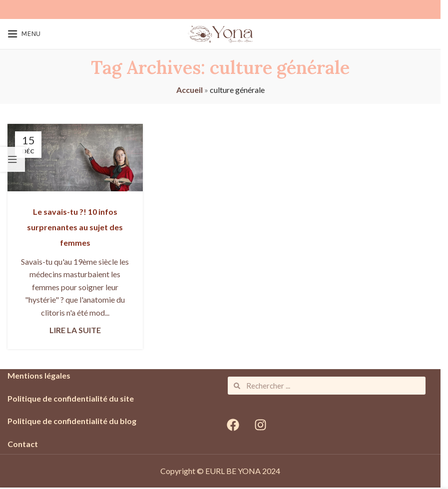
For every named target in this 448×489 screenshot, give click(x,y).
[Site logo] (220, 33)
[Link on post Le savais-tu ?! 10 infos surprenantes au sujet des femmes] (75, 158)
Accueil (190, 90)
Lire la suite (75, 330)
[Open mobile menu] (24, 34)
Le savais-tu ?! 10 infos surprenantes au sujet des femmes (75, 227)
